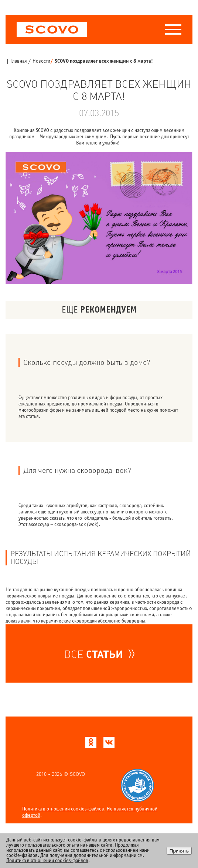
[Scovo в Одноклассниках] (91, 744)
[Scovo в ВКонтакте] (109, 744)
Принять (179, 851)
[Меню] (173, 29)
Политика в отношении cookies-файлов (63, 809)
